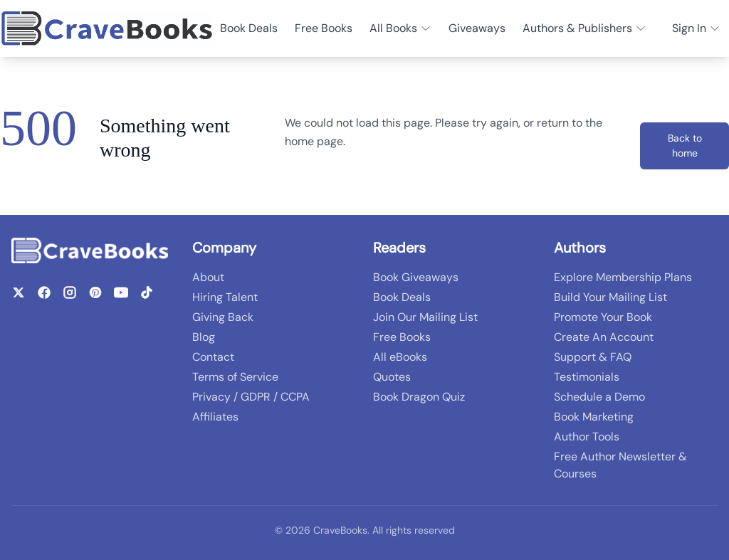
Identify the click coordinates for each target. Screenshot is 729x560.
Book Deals (249, 28)
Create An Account (604, 337)
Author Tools (587, 437)
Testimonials (587, 377)
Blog (204, 337)
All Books (400, 28)
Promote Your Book (603, 317)
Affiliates (215, 417)
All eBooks (400, 357)
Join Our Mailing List (425, 317)
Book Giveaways (416, 277)
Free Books (324, 28)
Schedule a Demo (599, 397)
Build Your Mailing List (610, 297)
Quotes (392, 377)
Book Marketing (594, 417)
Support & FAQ (593, 357)
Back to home (685, 146)
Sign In (696, 28)
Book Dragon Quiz (419, 397)
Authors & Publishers (584, 28)
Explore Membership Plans (623, 277)
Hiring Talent (225, 297)
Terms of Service (235, 377)
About (208, 277)
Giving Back (223, 317)
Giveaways (477, 28)
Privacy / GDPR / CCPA (251, 397)
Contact (213, 357)
